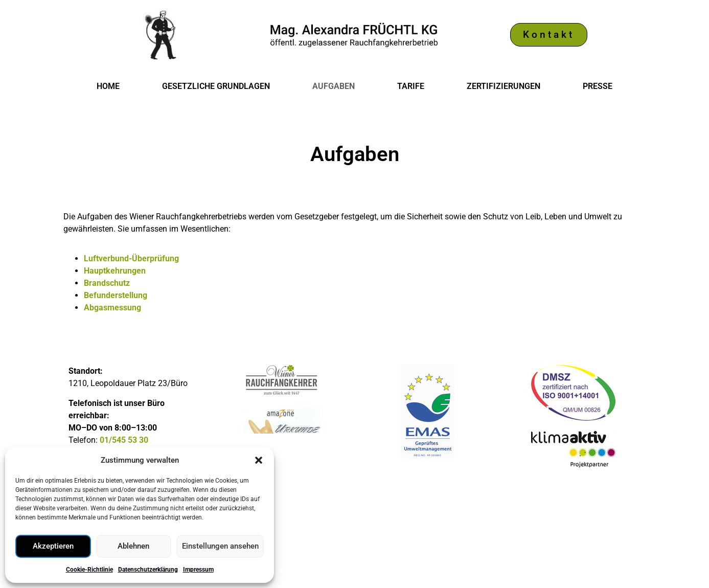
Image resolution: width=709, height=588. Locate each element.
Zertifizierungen (504, 86)
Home (108, 86)
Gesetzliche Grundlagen (216, 86)
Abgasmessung (112, 308)
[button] (259, 460)
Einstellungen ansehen (220, 547)
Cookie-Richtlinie (89, 570)
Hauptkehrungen (115, 271)
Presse (598, 86)
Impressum (198, 570)
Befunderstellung (116, 295)
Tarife (411, 86)
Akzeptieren (53, 547)
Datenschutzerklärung (148, 570)
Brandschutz (107, 283)
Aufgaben (334, 86)
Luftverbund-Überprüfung (131, 258)
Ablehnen (133, 547)
